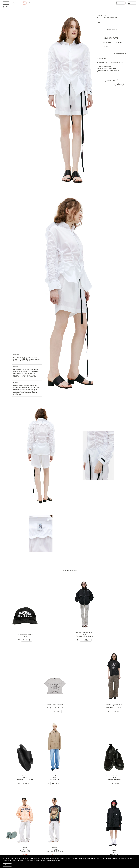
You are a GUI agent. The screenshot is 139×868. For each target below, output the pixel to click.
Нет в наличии (112, 30)
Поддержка (33, 3)
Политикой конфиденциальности (52, 860)
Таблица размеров (120, 53)
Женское (6, 3)
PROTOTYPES (102, 15)
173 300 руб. (115, 783)
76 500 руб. (116, 712)
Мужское (16, 3)
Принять (7, 865)
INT (99, 22)
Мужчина (119, 42)
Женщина (108, 42)
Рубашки (7, 7)
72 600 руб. (27, 640)
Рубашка (119, 84)
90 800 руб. (27, 783)
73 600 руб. (56, 712)
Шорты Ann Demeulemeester (114, 63)
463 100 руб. (56, 783)
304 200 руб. (86, 640)
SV (24, 3)
